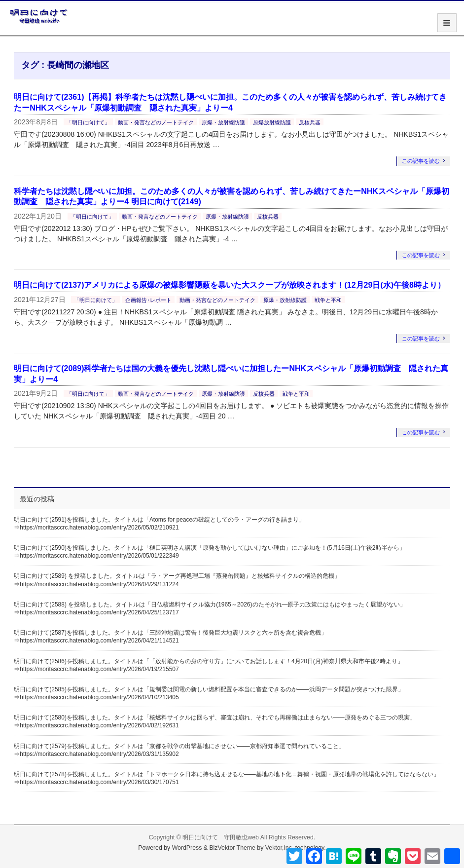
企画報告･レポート (148, 300)
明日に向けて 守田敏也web (221, 837)
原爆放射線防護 (272, 122)
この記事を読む (421, 161)
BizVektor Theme (232, 848)
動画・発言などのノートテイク (156, 122)
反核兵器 (310, 122)
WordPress (187, 848)
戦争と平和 (328, 300)
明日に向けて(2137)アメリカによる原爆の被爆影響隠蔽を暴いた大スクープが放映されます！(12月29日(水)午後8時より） (230, 285)
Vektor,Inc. (280, 848)
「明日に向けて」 (88, 122)
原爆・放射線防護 (223, 122)
